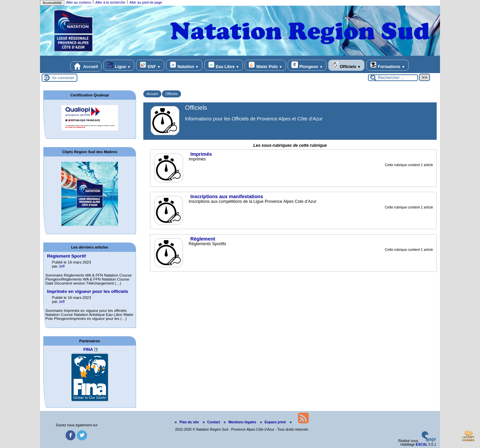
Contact (212, 422)
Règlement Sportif (66, 256)
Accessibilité (52, 3)
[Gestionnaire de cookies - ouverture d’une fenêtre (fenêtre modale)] (468, 437)
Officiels (346, 65)
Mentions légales (240, 422)
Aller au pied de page (146, 3)
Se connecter (63, 78)
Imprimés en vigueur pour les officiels (87, 291)
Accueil (86, 66)
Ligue (119, 65)
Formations (387, 65)
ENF (150, 65)
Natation (184, 65)
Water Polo (265, 65)
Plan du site (187, 422)
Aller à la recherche (110, 3)
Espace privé (273, 422)
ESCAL (421, 444)
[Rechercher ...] (393, 78)
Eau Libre (224, 65)
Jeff (62, 266)
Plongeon (307, 65)
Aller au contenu (78, 3)
